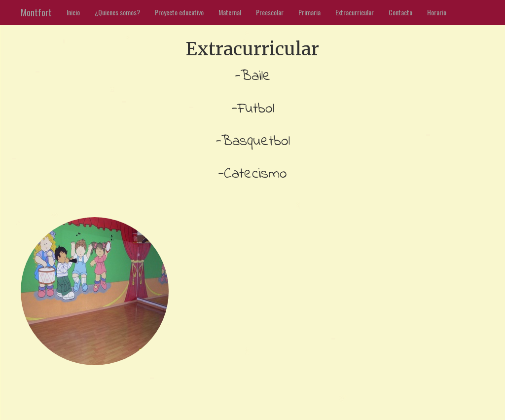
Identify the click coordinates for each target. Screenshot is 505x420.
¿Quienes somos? (117, 12)
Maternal (230, 12)
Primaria (309, 12)
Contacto (400, 12)
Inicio (73, 12)
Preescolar (270, 12)
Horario (437, 12)
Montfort (36, 12)
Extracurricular (355, 12)
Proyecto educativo (179, 12)
